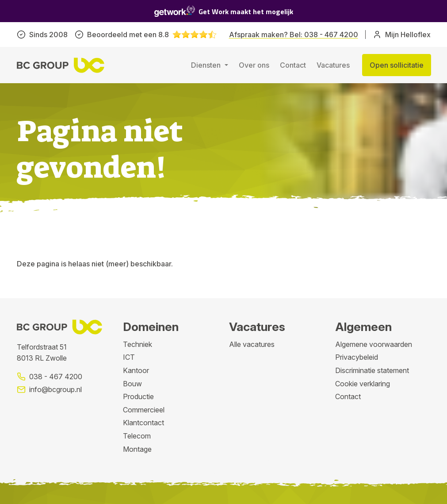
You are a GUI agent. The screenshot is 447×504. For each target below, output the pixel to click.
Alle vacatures (252, 344)
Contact (293, 65)
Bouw (132, 384)
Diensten (207, 65)
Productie (138, 396)
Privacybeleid (357, 357)
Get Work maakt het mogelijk (224, 11)
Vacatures (333, 65)
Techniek (138, 344)
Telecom (137, 436)
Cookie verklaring (363, 384)
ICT (129, 357)
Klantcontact (143, 423)
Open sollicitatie (397, 65)
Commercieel (144, 410)
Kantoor (136, 370)
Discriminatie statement (372, 370)
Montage (137, 449)
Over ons (254, 65)
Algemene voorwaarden (374, 344)
